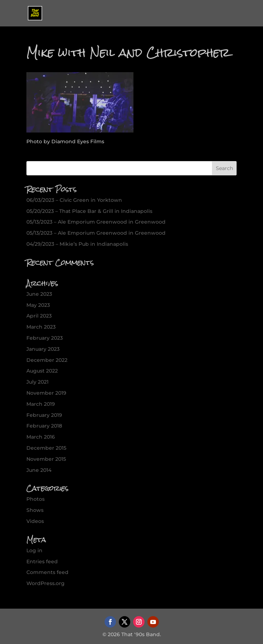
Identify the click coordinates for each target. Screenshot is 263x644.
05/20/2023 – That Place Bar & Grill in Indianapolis (89, 211)
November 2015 (46, 459)
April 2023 (39, 316)
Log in (34, 550)
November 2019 (46, 393)
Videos (35, 521)
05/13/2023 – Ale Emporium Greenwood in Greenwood (96, 222)
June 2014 (39, 470)
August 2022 (42, 371)
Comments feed (47, 572)
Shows (35, 510)
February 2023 (45, 338)
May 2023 (38, 305)
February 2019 (44, 415)
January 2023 (43, 349)
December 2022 (47, 360)
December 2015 (46, 448)
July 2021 (37, 382)
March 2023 (41, 327)
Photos (36, 499)
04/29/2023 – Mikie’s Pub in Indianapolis (77, 244)
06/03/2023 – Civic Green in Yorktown (74, 200)
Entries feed (42, 561)
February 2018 (44, 426)
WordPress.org (45, 583)
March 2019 (41, 404)
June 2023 (39, 294)
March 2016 (41, 437)
